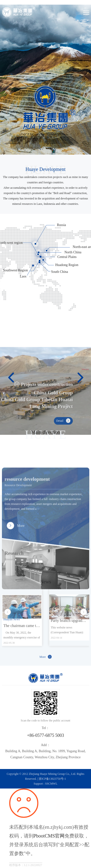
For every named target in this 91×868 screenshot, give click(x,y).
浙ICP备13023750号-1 (52, 779)
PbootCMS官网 (49, 836)
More (46, 659)
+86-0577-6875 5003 (45, 735)
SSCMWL (51, 784)
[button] (11, 372)
